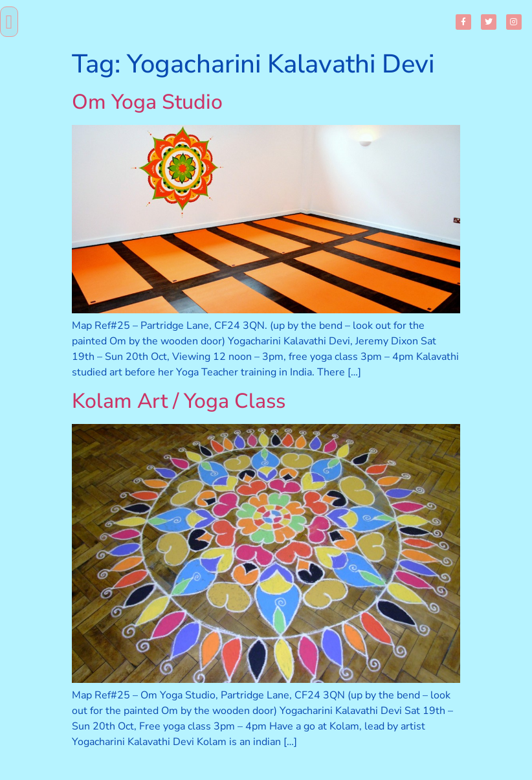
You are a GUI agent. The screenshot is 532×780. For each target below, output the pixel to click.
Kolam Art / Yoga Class (179, 401)
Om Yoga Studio (147, 102)
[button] (9, 22)
